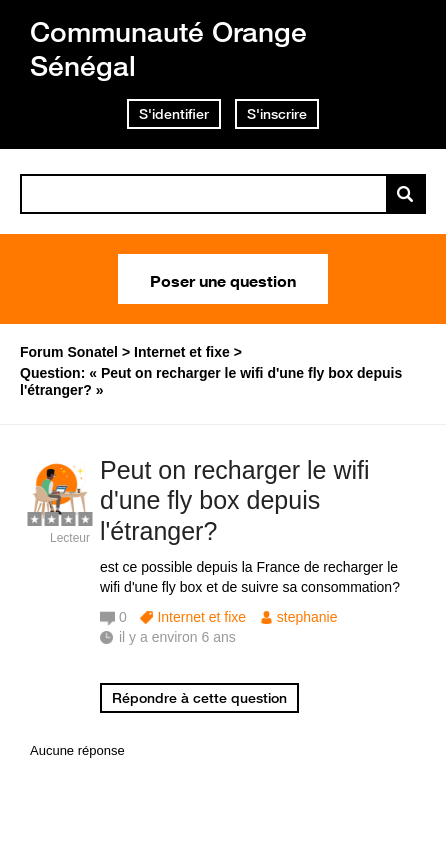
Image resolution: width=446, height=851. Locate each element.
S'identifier (174, 114)
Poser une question (223, 279)
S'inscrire (277, 114)
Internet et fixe (201, 617)
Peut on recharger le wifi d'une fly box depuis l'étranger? (235, 501)
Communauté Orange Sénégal (168, 48)
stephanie (307, 617)
